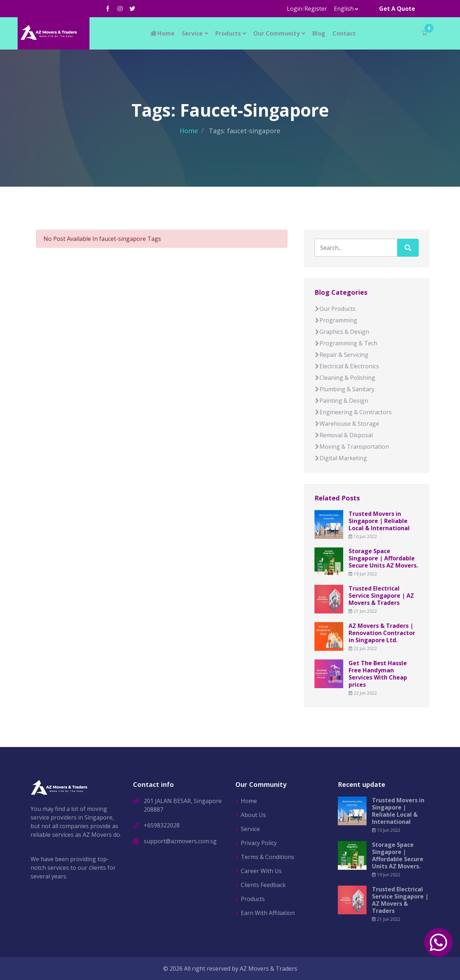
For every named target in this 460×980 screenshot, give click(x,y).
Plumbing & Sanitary (344, 389)
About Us (253, 815)
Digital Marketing (341, 458)
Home (162, 33)
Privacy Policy (259, 843)
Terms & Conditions (268, 857)
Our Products (335, 309)
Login (295, 9)
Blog (319, 33)
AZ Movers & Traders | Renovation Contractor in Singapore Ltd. (382, 633)
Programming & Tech (346, 343)
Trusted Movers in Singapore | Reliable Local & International (379, 521)
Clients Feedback (263, 885)
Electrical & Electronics (347, 366)
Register (316, 9)
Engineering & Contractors (353, 412)
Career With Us (261, 871)
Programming (336, 320)
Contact (344, 33)
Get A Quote (397, 9)
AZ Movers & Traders (268, 969)
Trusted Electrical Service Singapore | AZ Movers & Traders (381, 596)
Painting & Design (341, 401)
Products (228, 33)
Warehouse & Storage (347, 424)
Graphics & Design (342, 332)
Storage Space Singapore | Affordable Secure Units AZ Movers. (383, 558)
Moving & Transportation (352, 447)
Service (192, 33)
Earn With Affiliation (268, 913)
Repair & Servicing (341, 355)
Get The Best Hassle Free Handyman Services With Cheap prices (378, 674)
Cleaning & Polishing (345, 378)
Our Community (277, 33)
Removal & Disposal (344, 435)
